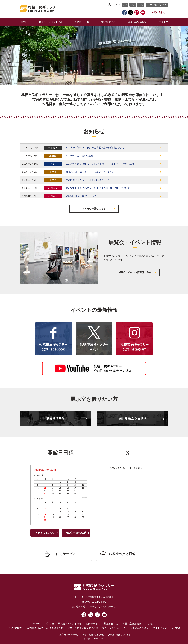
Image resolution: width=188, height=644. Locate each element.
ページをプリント (157, 5)
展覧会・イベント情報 (51, 22)
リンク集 (176, 628)
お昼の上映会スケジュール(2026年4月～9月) (89, 172)
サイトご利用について (114, 628)
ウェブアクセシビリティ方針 (83, 628)
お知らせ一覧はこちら (94, 209)
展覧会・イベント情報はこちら (135, 272)
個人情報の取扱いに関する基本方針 (45, 628)
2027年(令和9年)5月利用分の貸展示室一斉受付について (95, 148)
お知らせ (49, 624)
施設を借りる (108, 22)
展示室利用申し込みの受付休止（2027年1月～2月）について (98, 188)
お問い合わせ (158, 12)
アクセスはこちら (45, 533)
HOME (23, 22)
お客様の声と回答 (122, 554)
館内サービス (82, 22)
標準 (125, 5)
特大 (140, 5)
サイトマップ (160, 628)
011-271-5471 (99, 602)
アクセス (164, 22)
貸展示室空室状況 (137, 22)
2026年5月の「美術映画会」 (81, 156)
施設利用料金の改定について (81, 196)
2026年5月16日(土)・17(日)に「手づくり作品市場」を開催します (100, 164)
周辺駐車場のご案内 (76, 533)
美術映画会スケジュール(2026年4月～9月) (88, 180)
